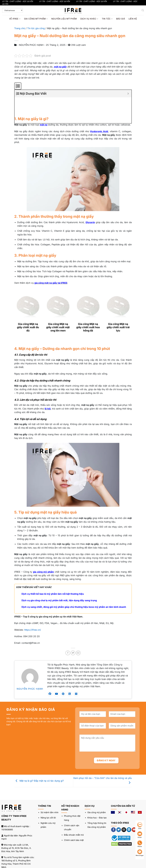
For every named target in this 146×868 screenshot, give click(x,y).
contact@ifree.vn (19, 860)
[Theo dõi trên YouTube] (134, 811)
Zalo (140, 826)
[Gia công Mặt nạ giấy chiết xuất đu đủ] (28, 285)
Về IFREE (15, 19)
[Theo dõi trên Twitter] (119, 811)
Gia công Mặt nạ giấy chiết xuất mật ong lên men (58, 309)
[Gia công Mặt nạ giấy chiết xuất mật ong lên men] (58, 285)
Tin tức (107, 19)
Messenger (140, 853)
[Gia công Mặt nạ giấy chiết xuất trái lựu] (118, 285)
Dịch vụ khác (89, 19)
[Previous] (16, 322)
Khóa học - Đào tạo (97, 799)
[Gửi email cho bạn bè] (78, 634)
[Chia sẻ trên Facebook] (68, 634)
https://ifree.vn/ (33, 611)
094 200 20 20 (19, 854)
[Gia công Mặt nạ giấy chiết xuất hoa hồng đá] (88, 285)
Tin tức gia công (36, 28)
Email (140, 835)
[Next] (23, 322)
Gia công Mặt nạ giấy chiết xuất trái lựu (118, 309)
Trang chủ (20, 28)
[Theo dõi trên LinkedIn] (129, 811)
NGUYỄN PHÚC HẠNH (30, 670)
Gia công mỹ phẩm (36, 19)
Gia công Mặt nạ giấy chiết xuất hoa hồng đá (88, 309)
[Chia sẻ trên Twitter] (73, 634)
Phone (140, 844)
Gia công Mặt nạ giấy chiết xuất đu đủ (28, 309)
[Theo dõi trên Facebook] (113, 811)
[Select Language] (13, 10)
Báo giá (121, 19)
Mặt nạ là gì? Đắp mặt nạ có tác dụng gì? (39, 762)
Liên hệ (133, 19)
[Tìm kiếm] (143, 10)
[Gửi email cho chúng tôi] (124, 811)
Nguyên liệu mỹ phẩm (64, 19)
